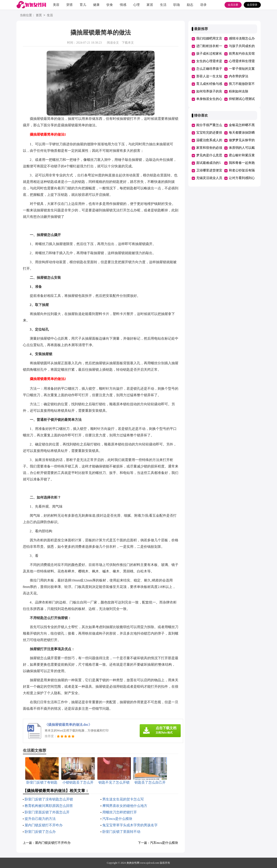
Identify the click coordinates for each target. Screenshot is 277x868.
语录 (203, 5)
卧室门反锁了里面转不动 (121, 832)
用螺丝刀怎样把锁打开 (120, 812)
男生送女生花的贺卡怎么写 (123, 799)
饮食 (110, 5)
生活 (163, 5)
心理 (136, 5)
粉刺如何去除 (239, 91)
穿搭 (70, 5)
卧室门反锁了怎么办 (40, 832)
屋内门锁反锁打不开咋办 (44, 825)
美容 (56, 5)
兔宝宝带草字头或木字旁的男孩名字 (130, 825)
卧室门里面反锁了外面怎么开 (47, 812)
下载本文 (128, 43)
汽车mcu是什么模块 (117, 819)
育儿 (83, 5)
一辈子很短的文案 (242, 69)
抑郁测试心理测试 (242, 99)
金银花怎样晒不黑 (242, 125)
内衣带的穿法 (239, 76)
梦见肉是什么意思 (209, 155)
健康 (96, 5)
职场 (177, 5)
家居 (150, 5)
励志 (190, 5)
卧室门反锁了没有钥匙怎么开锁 (49, 799)
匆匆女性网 (133, 863)
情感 (123, 5)
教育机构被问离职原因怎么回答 (49, 806)
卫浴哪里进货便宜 (209, 170)
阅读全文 (113, 43)
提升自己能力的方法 (40, 819)
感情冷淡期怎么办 (242, 38)
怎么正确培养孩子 (209, 69)
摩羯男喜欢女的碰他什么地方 (125, 806)
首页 (39, 15)
